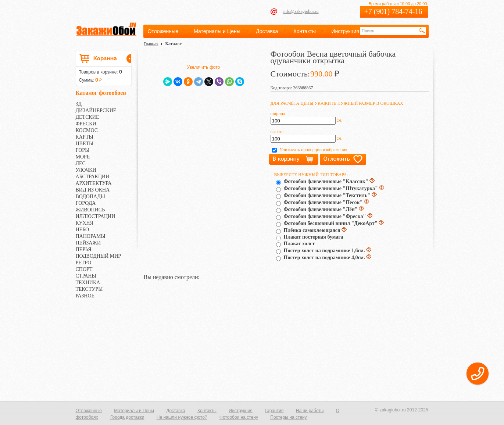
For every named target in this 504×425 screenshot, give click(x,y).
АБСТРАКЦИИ (93, 177)
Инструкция (345, 31)
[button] (478, 374)
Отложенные (163, 31)
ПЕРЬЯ (84, 249)
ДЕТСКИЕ (87, 117)
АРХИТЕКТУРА (94, 183)
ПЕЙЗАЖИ (88, 243)
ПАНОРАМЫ (91, 236)
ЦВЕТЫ (85, 144)
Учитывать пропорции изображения (314, 150)
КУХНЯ (85, 223)
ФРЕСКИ (86, 124)
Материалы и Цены (217, 31)
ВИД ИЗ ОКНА (93, 190)
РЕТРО (84, 263)
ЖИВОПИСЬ (90, 210)
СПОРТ (84, 269)
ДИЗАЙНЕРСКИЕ (96, 110)
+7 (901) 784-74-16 (393, 11)
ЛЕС (81, 163)
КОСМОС (87, 130)
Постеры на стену (288, 417)
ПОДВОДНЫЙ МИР (99, 256)
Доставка (267, 31)
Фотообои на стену (239, 417)
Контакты (305, 31)
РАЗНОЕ (85, 296)
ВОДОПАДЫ (90, 197)
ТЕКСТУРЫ (89, 289)
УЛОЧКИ (86, 170)
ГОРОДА (86, 203)
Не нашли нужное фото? (182, 417)
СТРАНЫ (86, 276)
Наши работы (310, 411)
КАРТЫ (85, 137)
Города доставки (127, 417)
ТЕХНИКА (88, 283)
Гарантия (274, 411)
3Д (79, 104)
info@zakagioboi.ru (301, 11)
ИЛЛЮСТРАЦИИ (96, 216)
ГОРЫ (83, 150)
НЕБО (83, 230)
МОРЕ (83, 157)
